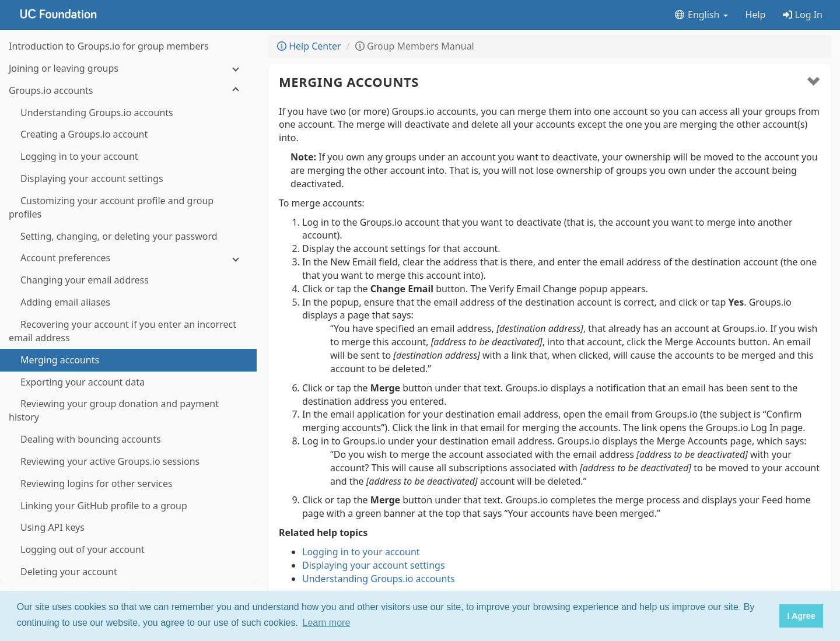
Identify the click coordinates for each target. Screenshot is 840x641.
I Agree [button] (801, 616)
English (701, 15)
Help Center (309, 46)
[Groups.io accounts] (128, 91)
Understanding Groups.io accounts (379, 579)
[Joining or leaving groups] (128, 69)
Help (756, 15)
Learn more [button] (327, 623)
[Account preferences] (128, 258)
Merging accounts (349, 82)
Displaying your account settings (374, 565)
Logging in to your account (361, 552)
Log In (803, 15)
